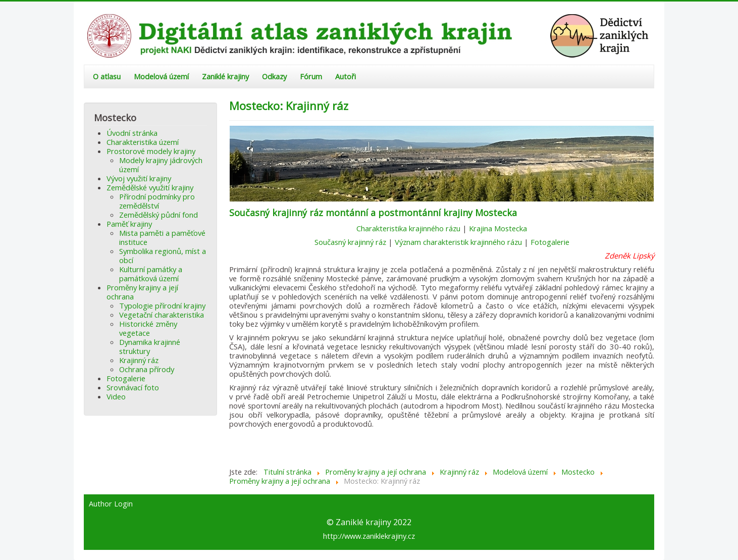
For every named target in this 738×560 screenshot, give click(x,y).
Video (116, 396)
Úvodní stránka (132, 133)
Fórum (311, 77)
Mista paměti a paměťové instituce (162, 237)
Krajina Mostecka (498, 228)
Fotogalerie (126, 378)
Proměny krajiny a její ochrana (142, 292)
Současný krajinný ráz (350, 242)
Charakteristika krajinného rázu (408, 228)
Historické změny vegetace (148, 328)
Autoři (346, 77)
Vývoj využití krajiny (139, 178)
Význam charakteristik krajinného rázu (458, 242)
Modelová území (161, 77)
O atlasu (107, 77)
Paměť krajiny (129, 224)
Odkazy (274, 77)
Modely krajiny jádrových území (161, 165)
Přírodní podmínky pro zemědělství (157, 201)
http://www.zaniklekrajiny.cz (369, 536)
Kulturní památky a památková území (151, 274)
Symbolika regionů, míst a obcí (163, 256)
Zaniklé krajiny (225, 77)
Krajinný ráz (139, 360)
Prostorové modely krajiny (151, 151)
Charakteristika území (143, 142)
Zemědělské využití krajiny (150, 187)
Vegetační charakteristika (162, 315)
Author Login (111, 504)
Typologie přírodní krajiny (162, 306)
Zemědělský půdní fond (159, 215)
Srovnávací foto (133, 387)
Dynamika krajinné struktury (150, 346)
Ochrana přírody (147, 369)
